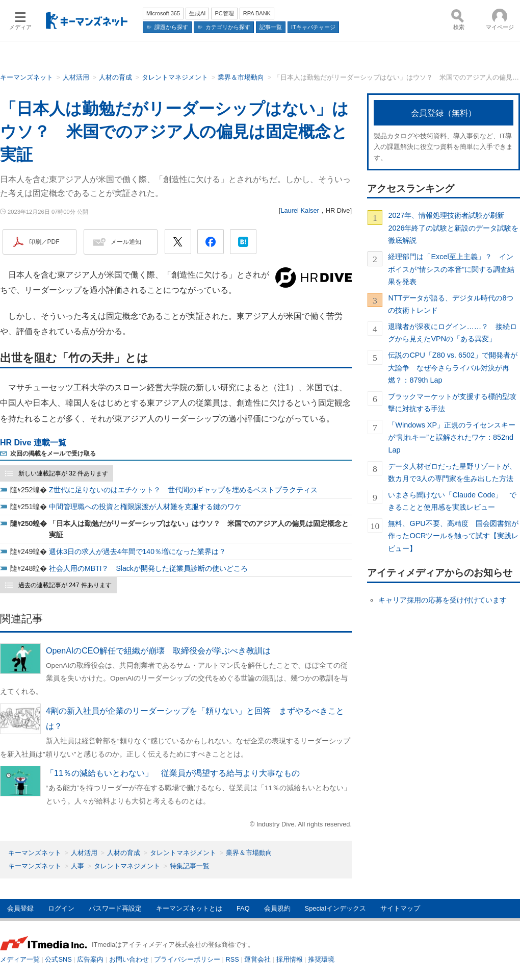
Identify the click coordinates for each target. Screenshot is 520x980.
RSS (232, 959)
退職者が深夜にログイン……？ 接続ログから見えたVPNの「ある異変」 (452, 333)
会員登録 (20, 908)
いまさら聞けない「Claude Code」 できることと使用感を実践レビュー (452, 501)
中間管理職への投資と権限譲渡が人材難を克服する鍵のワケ (145, 507)
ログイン (61, 908)
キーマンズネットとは (189, 908)
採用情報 (290, 959)
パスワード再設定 (115, 908)
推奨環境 (321, 959)
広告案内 (90, 959)
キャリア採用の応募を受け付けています (443, 600)
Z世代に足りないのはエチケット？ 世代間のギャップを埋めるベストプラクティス (183, 490)
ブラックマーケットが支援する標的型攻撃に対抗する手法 (452, 403)
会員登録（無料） (444, 113)
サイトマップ (400, 908)
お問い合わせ (129, 959)
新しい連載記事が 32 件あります (63, 473)
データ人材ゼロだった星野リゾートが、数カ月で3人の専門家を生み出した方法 (452, 472)
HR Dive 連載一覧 (33, 443)
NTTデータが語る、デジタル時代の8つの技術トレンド (451, 304)
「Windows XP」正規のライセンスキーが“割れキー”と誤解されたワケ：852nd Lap (452, 437)
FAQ (243, 908)
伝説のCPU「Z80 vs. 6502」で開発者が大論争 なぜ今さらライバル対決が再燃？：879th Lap (453, 368)
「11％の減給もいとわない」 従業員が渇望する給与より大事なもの (173, 773)
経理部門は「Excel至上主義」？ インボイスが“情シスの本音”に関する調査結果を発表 (451, 269)
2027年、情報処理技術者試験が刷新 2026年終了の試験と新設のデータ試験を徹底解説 (453, 228)
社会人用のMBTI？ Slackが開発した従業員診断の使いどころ (148, 568)
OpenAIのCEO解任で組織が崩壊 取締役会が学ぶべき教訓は (158, 651)
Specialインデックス (335, 908)
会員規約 (277, 908)
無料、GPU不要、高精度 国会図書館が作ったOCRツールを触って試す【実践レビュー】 (453, 536)
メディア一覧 (20, 959)
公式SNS (58, 959)
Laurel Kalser (300, 210)
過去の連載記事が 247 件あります (65, 585)
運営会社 (257, 959)
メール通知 (126, 242)
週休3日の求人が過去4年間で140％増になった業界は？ (137, 551)
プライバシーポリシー (187, 959)
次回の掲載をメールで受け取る (53, 454)
